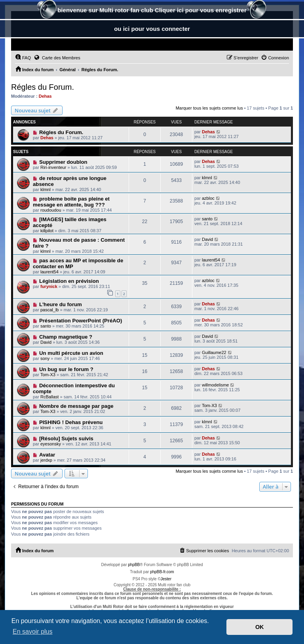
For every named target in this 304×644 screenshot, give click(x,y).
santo (207, 219)
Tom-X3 (48, 375)
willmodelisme (215, 385)
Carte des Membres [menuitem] (57, 57)
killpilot (47, 231)
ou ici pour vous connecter (152, 29)
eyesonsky (51, 444)
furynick (49, 286)
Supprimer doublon (63, 162)
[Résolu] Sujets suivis (66, 438)
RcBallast (49, 397)
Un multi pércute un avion (71, 353)
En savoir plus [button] (33, 632)
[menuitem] (23, 58)
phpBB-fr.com (162, 572)
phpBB (134, 565)
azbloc (208, 198)
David (207, 239)
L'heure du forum (61, 304)
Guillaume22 (214, 352)
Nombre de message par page (76, 406)
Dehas (45, 96)
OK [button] (260, 627)
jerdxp (46, 460)
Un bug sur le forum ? (66, 369)
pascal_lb (49, 310)
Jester (166, 579)
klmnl (46, 189)
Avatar (47, 455)
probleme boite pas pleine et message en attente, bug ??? (71, 202)
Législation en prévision (69, 281)
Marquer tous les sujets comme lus (209, 108)
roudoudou (51, 210)
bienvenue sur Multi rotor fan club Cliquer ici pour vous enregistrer (152, 11)
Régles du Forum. (43, 87)
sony (45, 358)
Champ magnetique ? (66, 337)
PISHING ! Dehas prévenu (71, 422)
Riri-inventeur (53, 167)
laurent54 (49, 272)
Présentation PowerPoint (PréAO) (81, 321)
